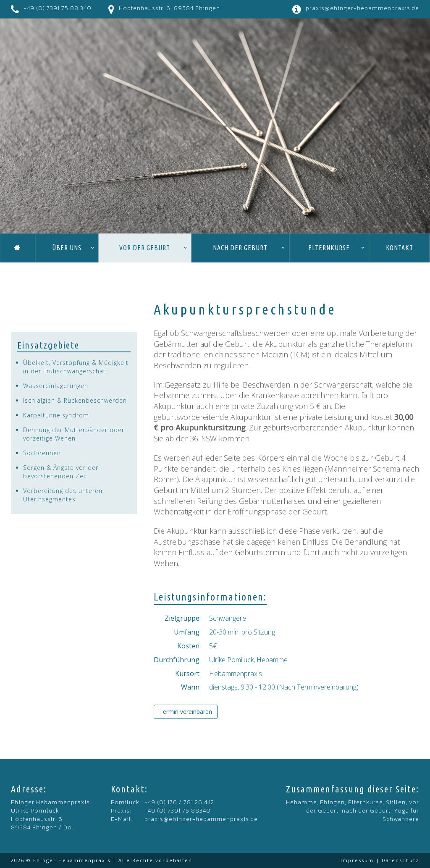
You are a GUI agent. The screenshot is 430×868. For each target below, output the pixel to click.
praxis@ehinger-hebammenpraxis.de (362, 8)
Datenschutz (400, 860)
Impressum (357, 860)
